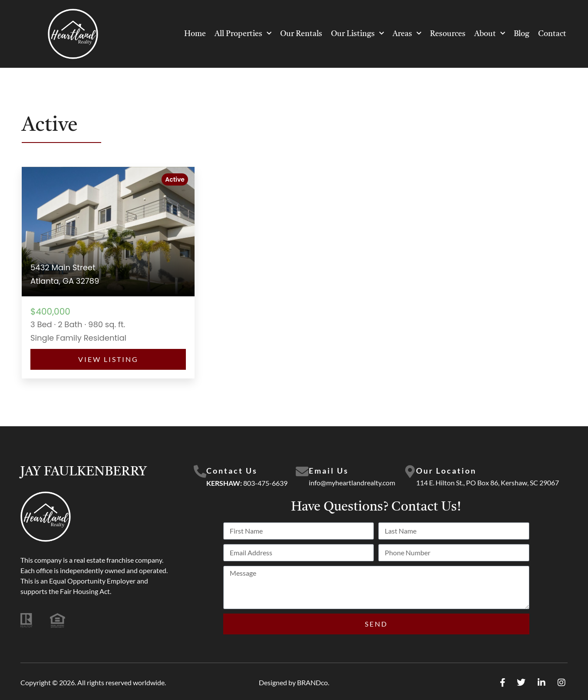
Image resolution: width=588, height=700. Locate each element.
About (490, 34)
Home (195, 34)
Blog (522, 34)
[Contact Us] (200, 472)
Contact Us (232, 471)
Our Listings (357, 34)
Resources (448, 34)
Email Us (329, 471)
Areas (407, 34)
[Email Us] (302, 472)
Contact (552, 34)
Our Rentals (301, 34)
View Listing (108, 359)
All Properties (243, 34)
